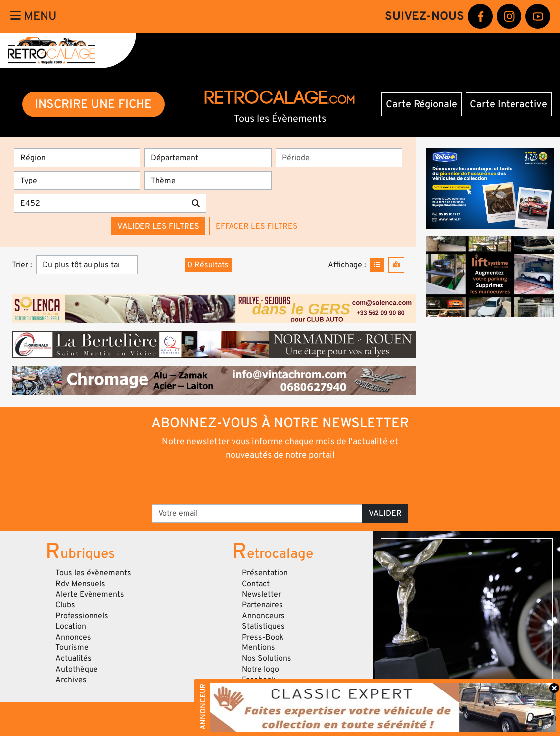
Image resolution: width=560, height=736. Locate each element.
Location (71, 626)
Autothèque (77, 669)
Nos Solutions (267, 658)
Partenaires (262, 605)
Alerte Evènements (90, 594)
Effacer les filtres (257, 226)
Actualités (73, 658)
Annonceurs (263, 616)
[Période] (339, 158)
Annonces (73, 637)
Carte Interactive (509, 104)
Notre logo (260, 669)
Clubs (65, 605)
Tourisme (72, 647)
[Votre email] (257, 513)
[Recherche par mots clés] (100, 203)
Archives (71, 680)
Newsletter (261, 594)
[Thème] (208, 181)
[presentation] (266, 481)
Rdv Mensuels (80, 584)
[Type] (77, 181)
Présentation (265, 573)
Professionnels (82, 616)
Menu (34, 16)
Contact (256, 584)
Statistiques (263, 626)
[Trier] (87, 265)
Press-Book (263, 637)
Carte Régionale (421, 104)
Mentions (258, 647)
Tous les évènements (93, 573)
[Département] (208, 158)
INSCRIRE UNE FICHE (93, 104)
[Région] (77, 158)
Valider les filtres (158, 226)
